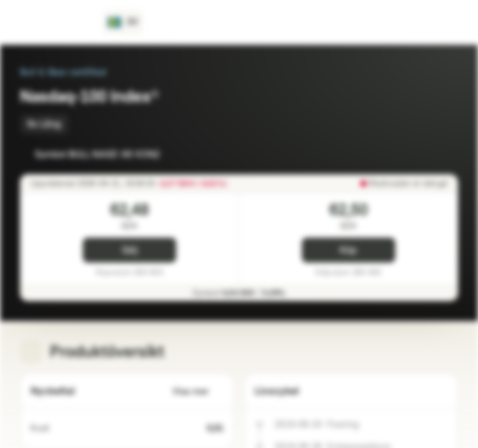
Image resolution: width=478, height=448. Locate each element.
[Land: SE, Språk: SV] (123, 22)
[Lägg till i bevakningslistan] (421, 154)
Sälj (130, 250)
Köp (348, 250)
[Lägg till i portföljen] (446, 154)
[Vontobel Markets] (54, 22)
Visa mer (198, 392)
